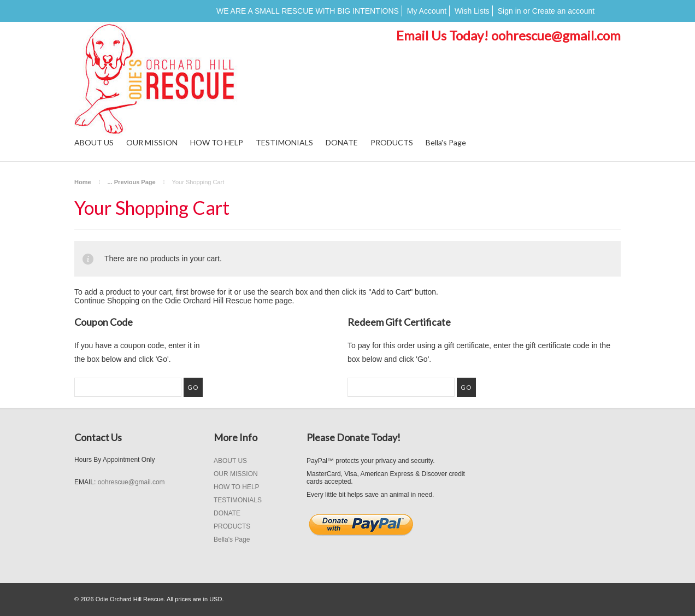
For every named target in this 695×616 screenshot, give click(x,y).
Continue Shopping (107, 301)
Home (83, 182)
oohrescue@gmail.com (556, 35)
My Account (427, 11)
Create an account (563, 11)
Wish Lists (472, 11)
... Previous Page (132, 182)
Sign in (510, 11)
